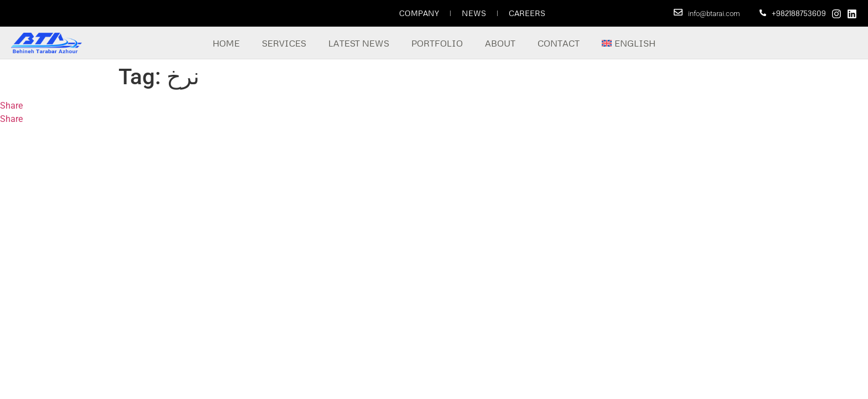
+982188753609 (799, 13)
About (500, 43)
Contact (559, 43)
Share (11, 106)
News (474, 13)
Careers (527, 13)
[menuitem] (629, 43)
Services (284, 43)
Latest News (359, 43)
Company (419, 13)
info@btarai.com (714, 14)
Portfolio (437, 43)
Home (226, 43)
